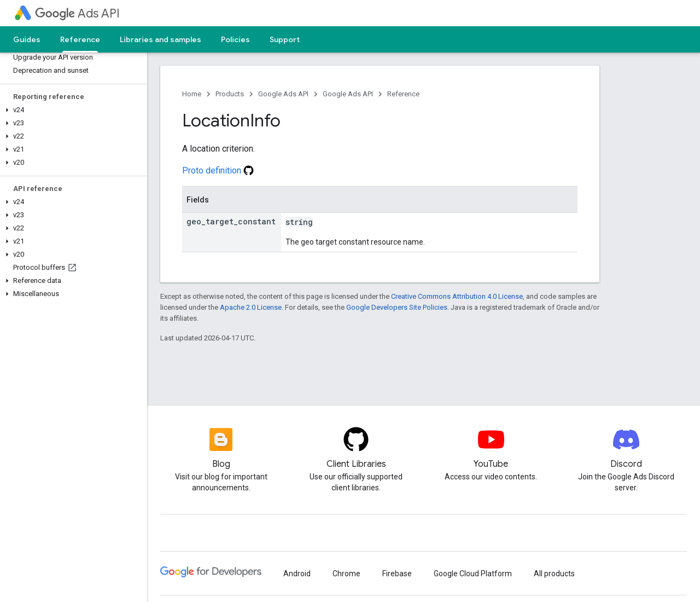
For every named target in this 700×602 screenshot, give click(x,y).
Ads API (77, 13)
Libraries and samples (161, 39)
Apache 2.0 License (251, 307)
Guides (27, 39)
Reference (403, 94)
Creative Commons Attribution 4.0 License (457, 296)
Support (285, 39)
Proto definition (218, 170)
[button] (71, 110)
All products (554, 574)
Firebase (397, 574)
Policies (235, 39)
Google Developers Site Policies (397, 307)
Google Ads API (283, 94)
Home (192, 94)
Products (230, 94)
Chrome (346, 574)
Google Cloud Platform (473, 574)
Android (297, 574)
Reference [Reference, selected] (80, 39)
